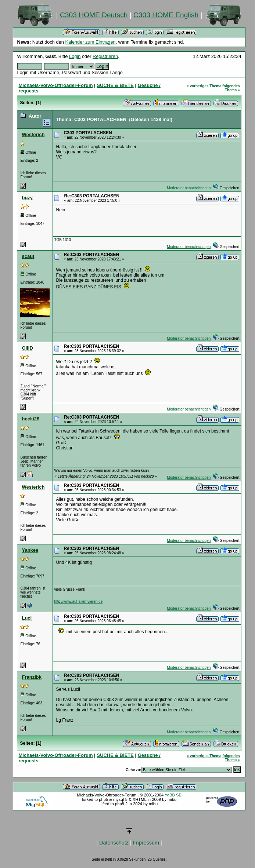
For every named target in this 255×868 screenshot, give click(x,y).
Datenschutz (114, 843)
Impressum (146, 843)
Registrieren (105, 56)
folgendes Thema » (231, 88)
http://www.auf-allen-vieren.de (78, 601)
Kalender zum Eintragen (90, 42)
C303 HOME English (166, 15)
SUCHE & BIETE (115, 85)
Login (75, 56)
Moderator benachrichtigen (189, 188)
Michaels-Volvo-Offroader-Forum (55, 85)
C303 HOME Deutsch (94, 15)
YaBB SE (173, 795)
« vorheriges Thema (204, 86)
